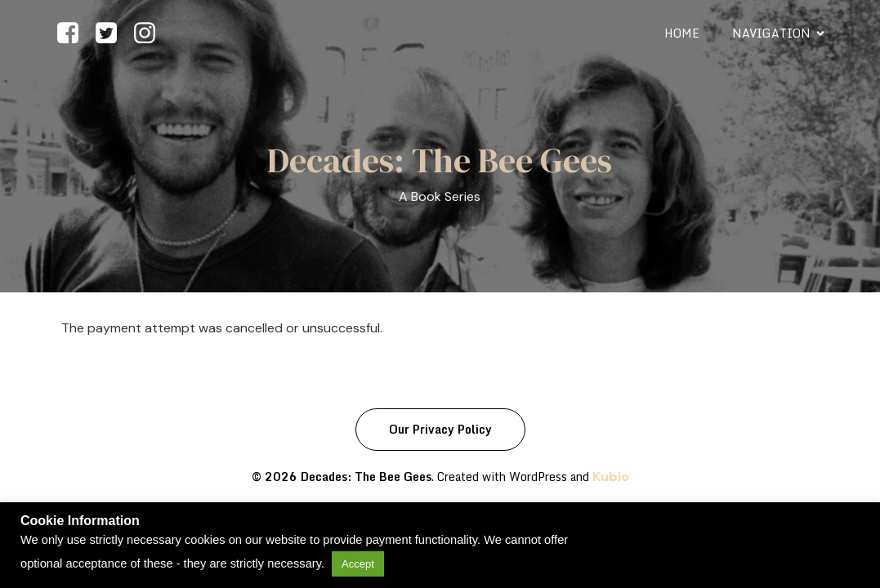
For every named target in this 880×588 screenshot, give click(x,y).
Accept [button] (358, 564)
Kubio (611, 477)
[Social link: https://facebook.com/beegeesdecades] (74, 33)
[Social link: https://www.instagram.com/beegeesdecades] (151, 33)
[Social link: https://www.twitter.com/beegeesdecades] (112, 33)
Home (682, 33)
